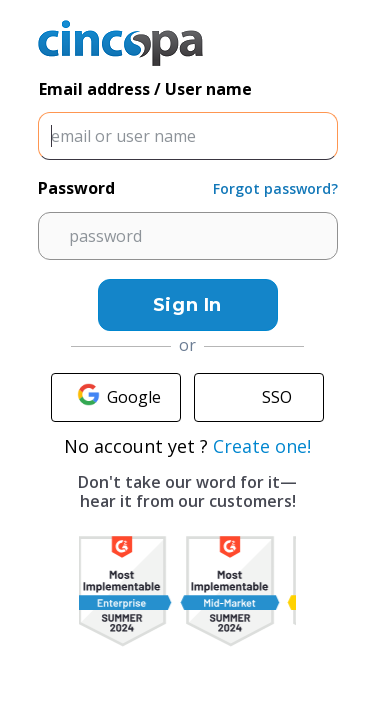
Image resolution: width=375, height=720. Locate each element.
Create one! (262, 446)
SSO (259, 397)
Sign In (187, 305)
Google (116, 397)
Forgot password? (275, 188)
